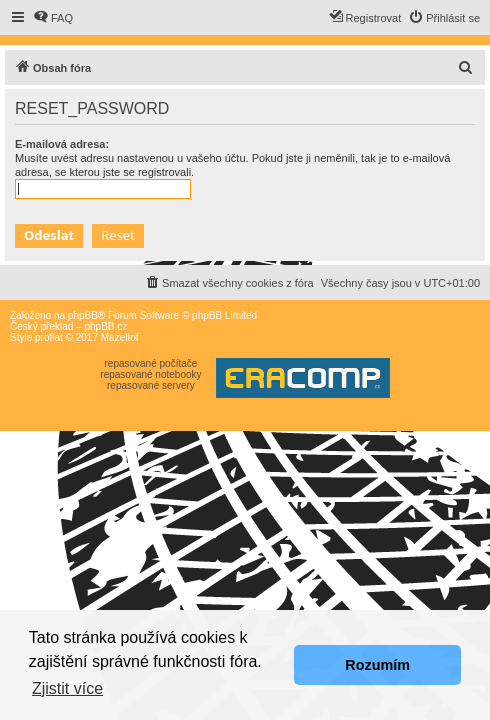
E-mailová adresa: (62, 144)
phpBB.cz (105, 326)
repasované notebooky (150, 374)
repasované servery (151, 385)
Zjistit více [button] (67, 688)
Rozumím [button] (377, 665)
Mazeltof (120, 337)
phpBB (83, 315)
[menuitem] (53, 18)
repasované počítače (150, 363)
